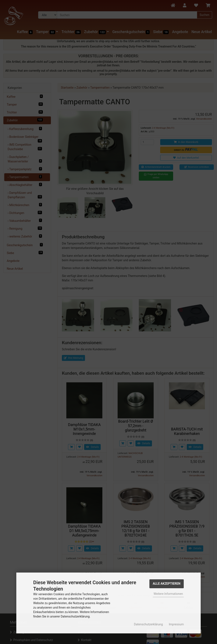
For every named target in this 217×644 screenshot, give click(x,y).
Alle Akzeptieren (167, 584)
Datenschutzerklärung (148, 624)
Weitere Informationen (168, 594)
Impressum (176, 624)
